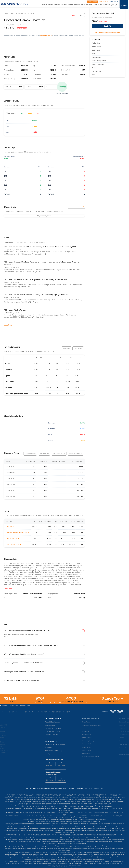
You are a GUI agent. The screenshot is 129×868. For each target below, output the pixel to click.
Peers (94, 68)
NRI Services (89, 5)
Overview (97, 40)
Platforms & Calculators (61, 5)
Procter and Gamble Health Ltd (25, 14)
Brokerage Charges (79, 5)
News (94, 54)
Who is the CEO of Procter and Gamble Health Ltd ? (24, 680)
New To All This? (98, 5)
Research (71, 5)
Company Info (96, 71)
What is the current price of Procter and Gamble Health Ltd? (27, 631)
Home (6, 14)
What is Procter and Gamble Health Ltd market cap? (24, 654)
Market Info (107, 5)
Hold (30, 113)
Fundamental (96, 57)
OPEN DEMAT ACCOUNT (124, 5)
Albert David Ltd (11, 527)
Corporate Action (98, 64)
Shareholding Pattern (99, 61)
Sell (38, 113)
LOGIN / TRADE (114, 2)
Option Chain (96, 50)
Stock (12, 14)
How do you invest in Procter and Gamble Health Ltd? (24, 672)
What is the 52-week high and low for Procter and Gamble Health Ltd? (31, 645)
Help (100, 2)
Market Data (96, 43)
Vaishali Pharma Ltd (12, 538)
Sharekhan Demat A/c (46, 35)
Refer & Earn (105, 2)
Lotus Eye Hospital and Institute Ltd (18, 532)
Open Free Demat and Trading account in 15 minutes (107, 32)
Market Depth (96, 47)
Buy (22, 113)
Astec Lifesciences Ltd (13, 544)
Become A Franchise (92, 2)
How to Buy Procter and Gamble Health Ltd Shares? (24, 663)
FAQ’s (94, 75)
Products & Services (48, 5)
